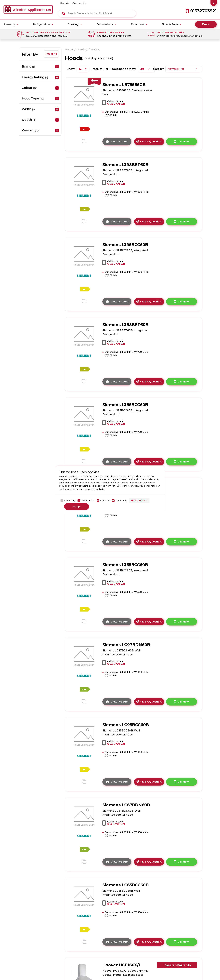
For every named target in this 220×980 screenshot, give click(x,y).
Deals (206, 24)
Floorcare (139, 24)
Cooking (75, 24)
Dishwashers (107, 24)
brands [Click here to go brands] (65, 3)
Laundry (11, 24)
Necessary (70, 501)
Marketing (121, 501)
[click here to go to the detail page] (84, 96)
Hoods (95, 49)
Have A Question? (149, 141)
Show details (138, 500)
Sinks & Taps (172, 24)
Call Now (181, 142)
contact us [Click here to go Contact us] (79, 3)
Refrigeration (43, 24)
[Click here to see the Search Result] (64, 13)
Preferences (88, 501)
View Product (118, 142)
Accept (77, 506)
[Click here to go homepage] (28, 7)
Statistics (105, 501)
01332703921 (116, 104)
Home (69, 49)
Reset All (51, 54)
